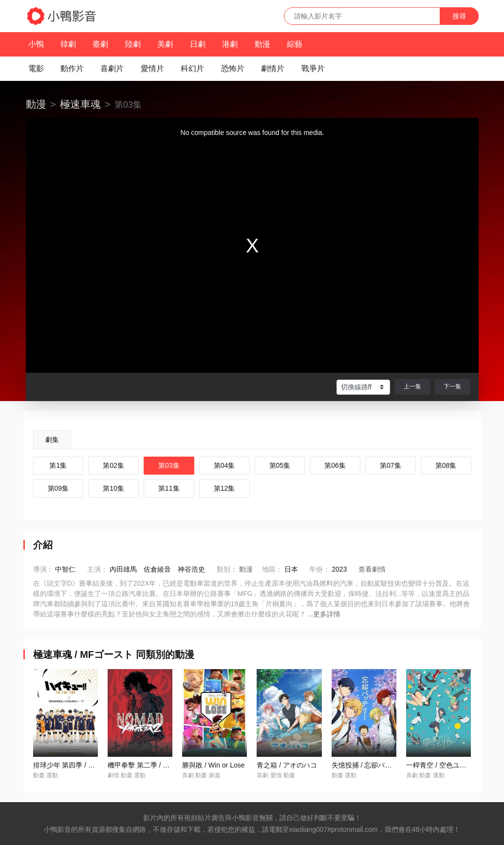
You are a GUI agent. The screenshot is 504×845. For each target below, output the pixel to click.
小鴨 (36, 44)
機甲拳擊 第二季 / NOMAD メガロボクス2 (171, 765)
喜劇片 (112, 68)
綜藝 (295, 44)
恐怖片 (233, 68)
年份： (319, 569)
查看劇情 (372, 569)
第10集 (113, 488)
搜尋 (459, 16)
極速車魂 (80, 104)
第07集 (391, 465)
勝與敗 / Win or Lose (213, 765)
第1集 (58, 465)
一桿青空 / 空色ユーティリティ (453, 765)
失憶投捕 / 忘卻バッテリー (372, 765)
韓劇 (68, 44)
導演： (43, 569)
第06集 (335, 465)
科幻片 (192, 68)
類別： (227, 569)
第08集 (446, 465)
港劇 (230, 44)
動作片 (72, 68)
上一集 (412, 386)
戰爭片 (313, 68)
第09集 (58, 488)
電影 (36, 68)
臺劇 (100, 44)
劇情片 (273, 68)
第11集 (169, 488)
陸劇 (133, 44)
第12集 (224, 488)
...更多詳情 (324, 614)
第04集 (224, 465)
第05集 (280, 465)
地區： (272, 569)
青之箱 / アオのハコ (287, 765)
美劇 (165, 44)
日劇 (198, 44)
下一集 (452, 386)
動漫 (262, 44)
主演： (97, 569)
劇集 (52, 440)
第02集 (113, 465)
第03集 (169, 465)
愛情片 (152, 68)
